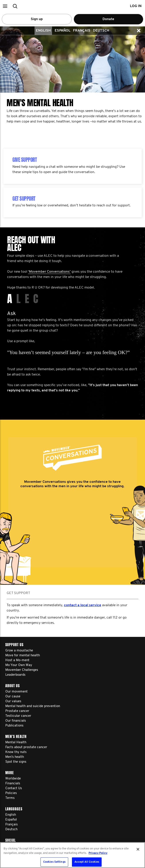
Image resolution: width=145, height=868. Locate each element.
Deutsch (101, 31)
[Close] (138, 849)
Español (63, 31)
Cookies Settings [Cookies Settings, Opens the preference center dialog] (54, 862)
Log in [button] (136, 6)
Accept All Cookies (87, 862)
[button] (5, 6)
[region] (72, 855)
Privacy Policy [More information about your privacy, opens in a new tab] (98, 853)
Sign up (37, 19)
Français (82, 31)
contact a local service (83, 605)
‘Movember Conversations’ (49, 272)
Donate (108, 19)
